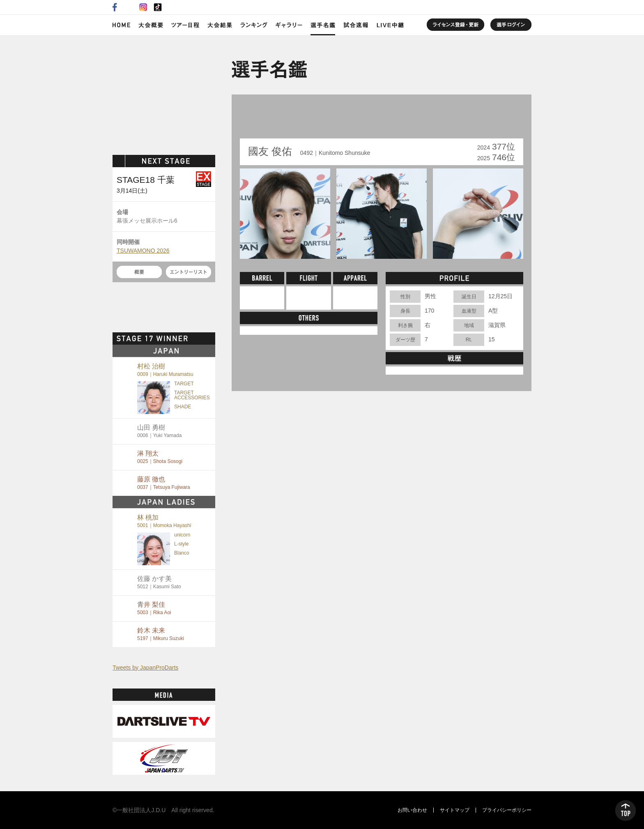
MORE (201, 339)
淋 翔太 (160, 457)
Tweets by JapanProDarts (145, 668)
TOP (626, 811)
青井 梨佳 (154, 608)
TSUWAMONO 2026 (143, 251)
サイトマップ (455, 810)
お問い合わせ (412, 810)
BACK (259, 119)
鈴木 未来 (161, 634)
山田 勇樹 (159, 431)
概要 (139, 272)
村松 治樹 (165, 370)
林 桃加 (164, 521)
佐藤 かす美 (159, 582)
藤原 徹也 (164, 483)
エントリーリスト (189, 272)
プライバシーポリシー (507, 810)
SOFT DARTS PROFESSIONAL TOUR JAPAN (164, 93)
